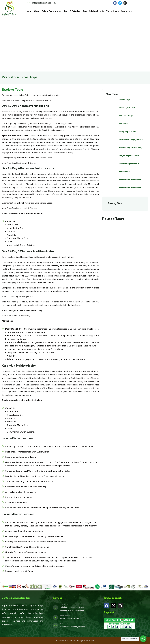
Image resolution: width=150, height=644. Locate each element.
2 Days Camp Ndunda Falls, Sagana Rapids (130, 148)
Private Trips (124, 100)
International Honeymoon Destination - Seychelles (130, 188)
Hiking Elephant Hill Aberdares (127, 132)
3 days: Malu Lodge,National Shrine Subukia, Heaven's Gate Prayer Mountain (131, 140)
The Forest (124, 124)
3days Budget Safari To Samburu (129, 156)
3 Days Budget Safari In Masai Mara (129, 164)
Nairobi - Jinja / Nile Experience (127, 108)
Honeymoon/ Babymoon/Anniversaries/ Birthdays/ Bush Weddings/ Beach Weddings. (131, 172)
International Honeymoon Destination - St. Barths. (130, 180)
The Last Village (126, 116)
